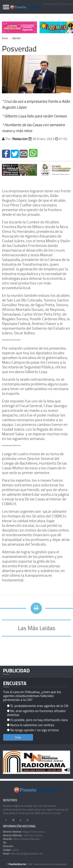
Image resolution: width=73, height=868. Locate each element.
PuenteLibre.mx (18, 864)
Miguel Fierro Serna (24, 832)
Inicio (5, 38)
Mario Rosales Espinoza (21, 839)
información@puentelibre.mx (23, 854)
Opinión (16, 38)
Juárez (11, 850)
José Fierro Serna (23, 835)
